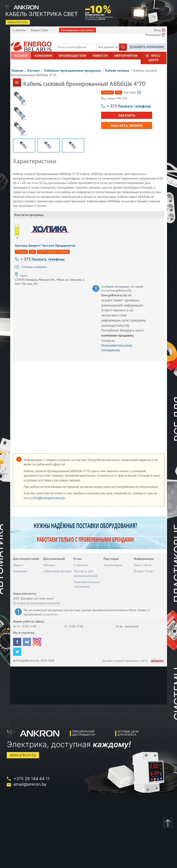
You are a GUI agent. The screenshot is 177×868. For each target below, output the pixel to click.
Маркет (18, 565)
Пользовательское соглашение (87, 584)
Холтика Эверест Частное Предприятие (45, 245)
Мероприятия (126, 56)
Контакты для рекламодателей (85, 573)
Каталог (21, 56)
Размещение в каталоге (77, 30)
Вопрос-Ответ (40, 30)
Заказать (127, 115)
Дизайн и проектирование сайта (125, 661)
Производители (72, 56)
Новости (100, 56)
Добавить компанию (147, 47)
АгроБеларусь (113, 565)
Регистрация (153, 35)
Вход (157, 30)
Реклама (49, 565)
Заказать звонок (127, 125)
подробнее (51, 614)
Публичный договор (57, 571)
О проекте (19, 30)
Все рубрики (108, 47)
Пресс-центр (155, 58)
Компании (43, 56)
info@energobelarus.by (49, 498)
